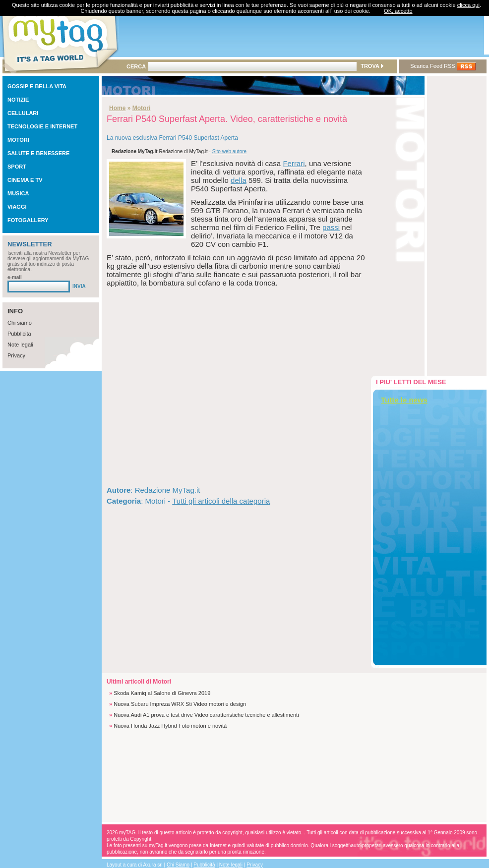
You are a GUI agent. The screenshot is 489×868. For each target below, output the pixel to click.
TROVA (372, 66)
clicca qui (468, 5)
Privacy (16, 355)
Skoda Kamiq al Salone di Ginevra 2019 (162, 693)
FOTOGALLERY (28, 220)
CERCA (136, 66)
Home (117, 108)
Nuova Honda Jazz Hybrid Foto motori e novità (170, 726)
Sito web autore (230, 151)
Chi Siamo (178, 865)
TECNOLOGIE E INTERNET (42, 126)
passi (331, 227)
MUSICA (18, 193)
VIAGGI (17, 207)
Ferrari (294, 163)
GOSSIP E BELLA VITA (37, 86)
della (239, 180)
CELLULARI (23, 113)
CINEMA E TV (25, 180)
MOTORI (18, 140)
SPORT (17, 167)
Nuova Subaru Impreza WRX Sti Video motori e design (180, 704)
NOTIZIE (18, 100)
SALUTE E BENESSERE (38, 153)
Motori (142, 108)
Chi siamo (20, 323)
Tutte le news (404, 400)
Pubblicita (19, 334)
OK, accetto (398, 11)
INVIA (79, 286)
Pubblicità (204, 865)
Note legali (20, 345)
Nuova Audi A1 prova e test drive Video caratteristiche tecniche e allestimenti (206, 715)
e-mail (15, 277)
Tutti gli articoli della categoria (221, 501)
